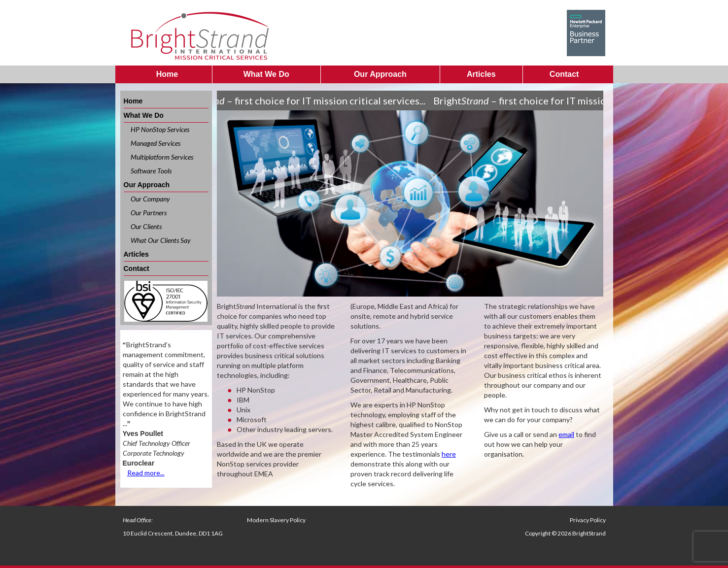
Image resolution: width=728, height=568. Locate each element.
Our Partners (149, 213)
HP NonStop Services (160, 129)
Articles (481, 74)
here (449, 454)
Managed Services (156, 143)
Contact (564, 74)
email (566, 434)
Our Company (150, 199)
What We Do (266, 74)
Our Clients (146, 226)
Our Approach (380, 74)
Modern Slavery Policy (276, 520)
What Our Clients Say (161, 240)
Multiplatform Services (162, 157)
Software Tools (151, 171)
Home (167, 74)
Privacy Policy (588, 520)
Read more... (146, 473)
